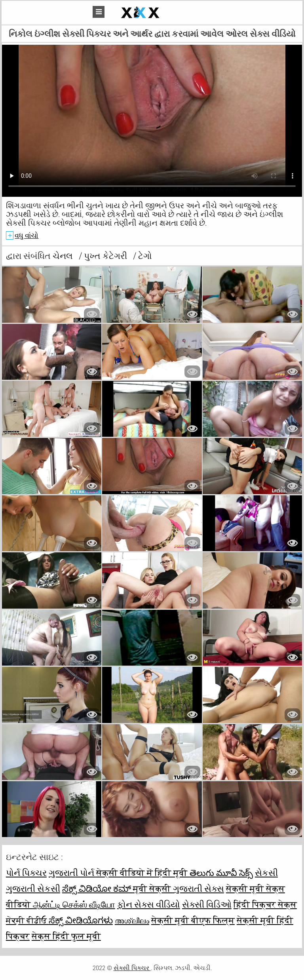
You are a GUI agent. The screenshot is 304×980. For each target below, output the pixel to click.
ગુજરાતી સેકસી (33, 889)
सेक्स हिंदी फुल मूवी (66, 936)
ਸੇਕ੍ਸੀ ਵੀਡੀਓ (27, 920)
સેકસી (266, 873)
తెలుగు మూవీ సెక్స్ (221, 873)
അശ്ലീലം (132, 920)
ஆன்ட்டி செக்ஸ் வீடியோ (74, 904)
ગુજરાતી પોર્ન (72, 873)
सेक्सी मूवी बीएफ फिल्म (193, 920)
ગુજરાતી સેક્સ (199, 889)
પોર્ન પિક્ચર (26, 873)
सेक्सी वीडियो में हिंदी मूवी (143, 873)
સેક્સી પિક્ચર (132, 968)
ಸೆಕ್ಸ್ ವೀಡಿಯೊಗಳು (81, 920)
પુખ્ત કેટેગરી (106, 256)
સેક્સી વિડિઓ (207, 904)
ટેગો (145, 256)
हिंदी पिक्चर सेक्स (265, 904)
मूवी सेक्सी (153, 889)
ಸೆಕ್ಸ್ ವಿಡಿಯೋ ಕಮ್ (98, 889)
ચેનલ (64, 256)
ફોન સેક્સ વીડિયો (149, 904)
